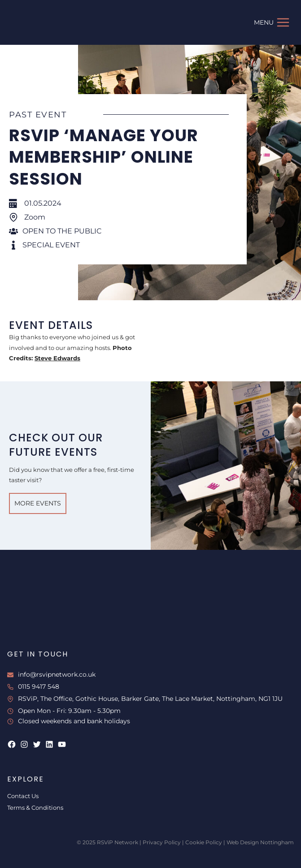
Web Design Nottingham (260, 842)
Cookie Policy (204, 842)
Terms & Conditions (35, 808)
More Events (38, 503)
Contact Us (23, 796)
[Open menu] (272, 22)
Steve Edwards (57, 358)
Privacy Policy (162, 842)
